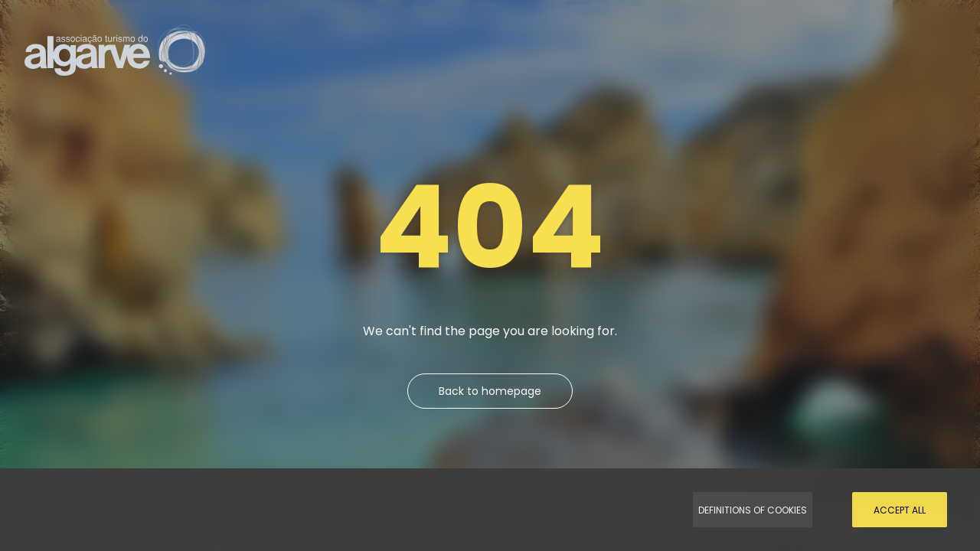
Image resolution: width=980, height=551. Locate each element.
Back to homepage (490, 391)
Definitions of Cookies (753, 510)
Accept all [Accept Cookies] (900, 510)
